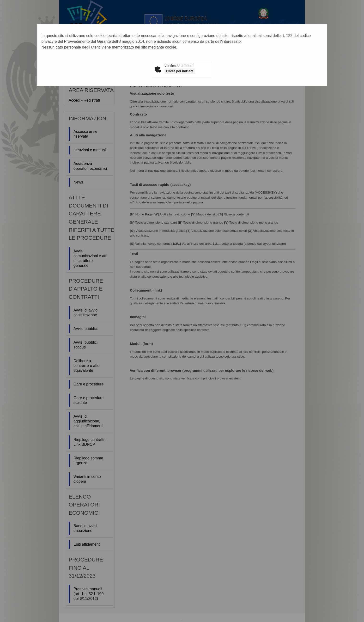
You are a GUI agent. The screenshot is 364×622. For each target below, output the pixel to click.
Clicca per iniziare (180, 71)
